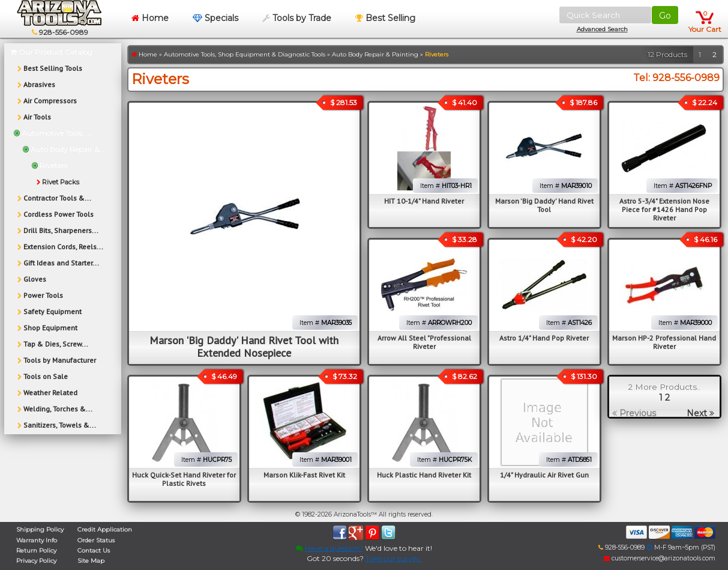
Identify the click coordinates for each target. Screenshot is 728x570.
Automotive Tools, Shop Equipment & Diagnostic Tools (245, 54)
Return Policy (36, 550)
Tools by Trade (297, 18)
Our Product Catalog (51, 52)
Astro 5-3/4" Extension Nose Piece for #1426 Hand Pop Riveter (664, 209)
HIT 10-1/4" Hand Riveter (424, 201)
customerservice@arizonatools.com (660, 558)
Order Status (96, 540)
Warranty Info (37, 540)
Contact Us (94, 550)
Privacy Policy (36, 561)
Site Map (91, 561)
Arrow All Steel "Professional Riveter (424, 342)
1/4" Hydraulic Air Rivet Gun (544, 475)
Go (665, 16)
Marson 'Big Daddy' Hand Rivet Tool (544, 205)
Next (700, 413)
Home (150, 18)
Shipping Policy (40, 529)
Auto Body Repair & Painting (375, 54)
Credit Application (105, 529)
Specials (215, 18)
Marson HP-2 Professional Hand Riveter (664, 342)
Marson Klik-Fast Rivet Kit (304, 475)
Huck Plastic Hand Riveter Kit (424, 475)
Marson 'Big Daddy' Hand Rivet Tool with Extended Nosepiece (244, 347)
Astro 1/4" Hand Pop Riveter (544, 338)
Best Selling (385, 18)
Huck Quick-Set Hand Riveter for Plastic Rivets (184, 479)
